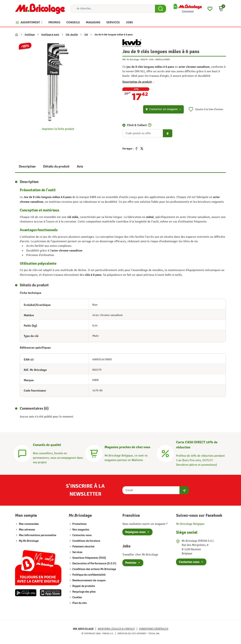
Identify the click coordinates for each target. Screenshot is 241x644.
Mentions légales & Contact (116, 629)
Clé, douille (72, 35)
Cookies (77, 597)
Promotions (79, 524)
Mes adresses (27, 530)
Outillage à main (50, 35)
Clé (86, 35)
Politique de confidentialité (89, 575)
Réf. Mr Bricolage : (131, 59)
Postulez (131, 563)
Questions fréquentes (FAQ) (89, 558)
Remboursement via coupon (89, 580)
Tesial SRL (154, 633)
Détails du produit (56, 167)
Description (27, 167)
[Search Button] (161, 9)
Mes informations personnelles (38, 535)
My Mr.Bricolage (29, 541)
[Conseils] (22, 453)
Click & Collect (137, 125)
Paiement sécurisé (83, 547)
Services (77, 552)
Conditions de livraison (86, 541)
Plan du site (79, 603)
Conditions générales (154, 629)
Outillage (30, 35)
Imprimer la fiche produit (58, 129)
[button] (221, 9)
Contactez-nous (82, 535)
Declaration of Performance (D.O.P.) (94, 564)
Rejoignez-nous (135, 532)
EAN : (152, 59)
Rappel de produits (83, 586)
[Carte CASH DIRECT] (165, 453)
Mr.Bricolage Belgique (190, 524)
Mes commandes (29, 524)
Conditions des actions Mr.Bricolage (94, 569)
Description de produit (138, 82)
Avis (80, 167)
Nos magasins (80, 530)
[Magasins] (94, 453)
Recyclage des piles (84, 592)
